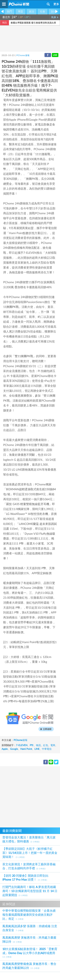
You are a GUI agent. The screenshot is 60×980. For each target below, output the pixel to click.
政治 (32, 12)
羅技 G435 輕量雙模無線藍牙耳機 (28, 504)
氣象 (55, 17)
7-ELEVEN (22, 745)
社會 (43, 12)
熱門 (9, 12)
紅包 (46, 745)
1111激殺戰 (43, 154)
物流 (38, 745)
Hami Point (26, 749)
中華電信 (47, 749)
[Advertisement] (30, 796)
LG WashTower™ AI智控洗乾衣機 (27, 514)
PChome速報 (23, 56)
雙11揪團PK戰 (24, 356)
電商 (53, 745)
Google (14, 749)
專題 (20, 12)
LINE (37, 749)
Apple (5, 749)
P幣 (32, 745)
